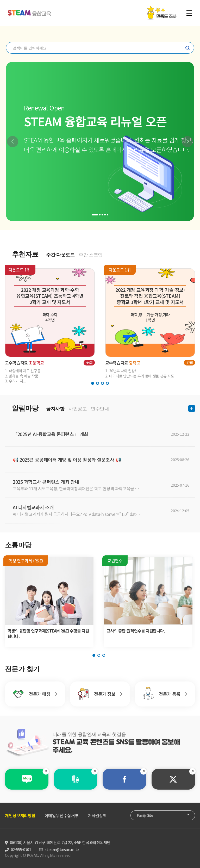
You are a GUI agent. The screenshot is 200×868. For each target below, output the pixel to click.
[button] (13, 142)
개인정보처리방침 (20, 815)
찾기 (187, 48)
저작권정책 (97, 815)
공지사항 (55, 409)
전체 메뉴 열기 (189, 13)
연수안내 (100, 409)
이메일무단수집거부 (62, 815)
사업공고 (78, 409)
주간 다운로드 (60, 255)
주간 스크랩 (91, 255)
